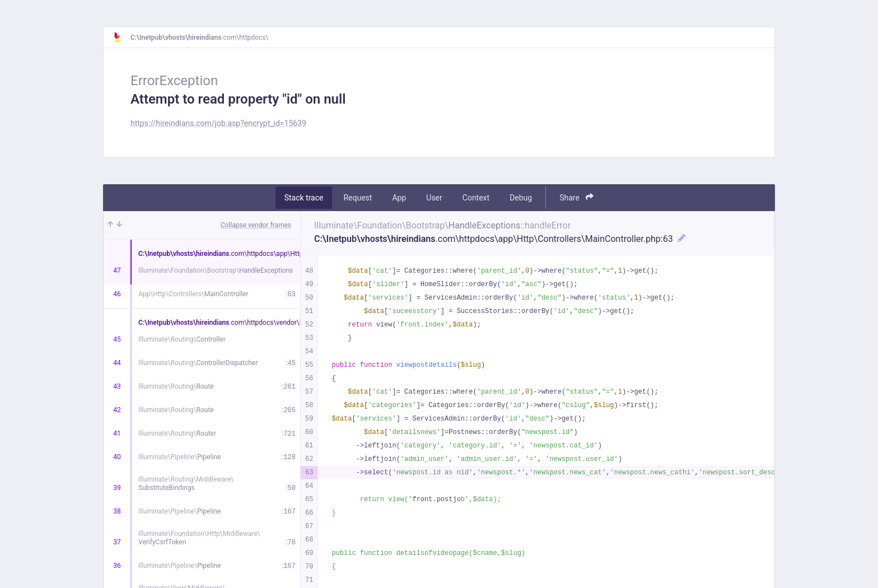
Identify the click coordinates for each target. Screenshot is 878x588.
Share (576, 197)
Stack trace (304, 198)
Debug (521, 198)
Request (358, 198)
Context (476, 198)
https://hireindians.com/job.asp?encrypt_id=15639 (218, 123)
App (399, 198)
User (434, 198)
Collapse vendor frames (256, 225)
